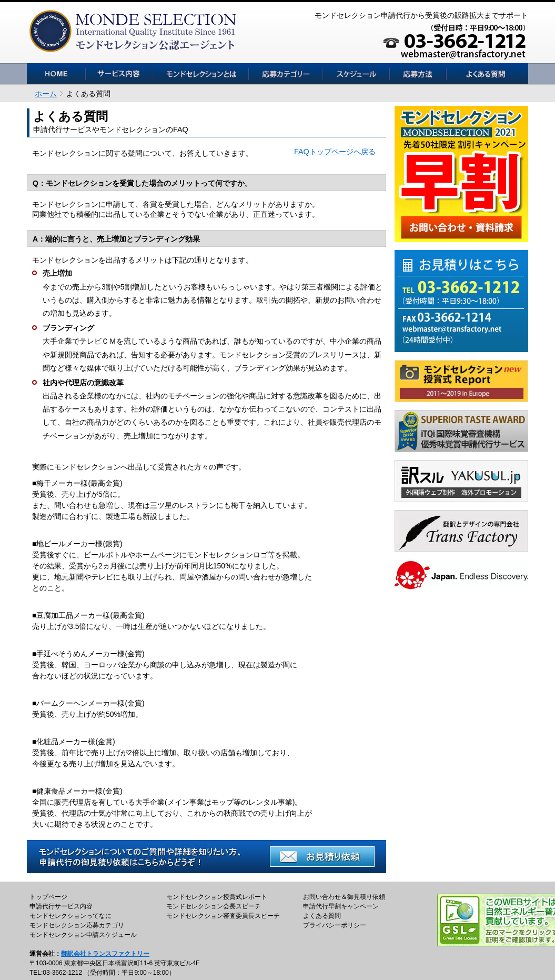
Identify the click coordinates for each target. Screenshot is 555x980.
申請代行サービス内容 (61, 906)
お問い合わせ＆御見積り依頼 (344, 897)
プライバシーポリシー (335, 925)
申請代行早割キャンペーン (341, 906)
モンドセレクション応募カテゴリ (77, 925)
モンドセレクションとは (201, 74)
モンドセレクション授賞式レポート (217, 897)
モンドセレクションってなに (70, 916)
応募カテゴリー (285, 74)
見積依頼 (418, 74)
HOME (56, 74)
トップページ (48, 897)
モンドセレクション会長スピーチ (214, 906)
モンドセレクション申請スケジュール (83, 935)
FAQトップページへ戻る (335, 152)
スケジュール (356, 74)
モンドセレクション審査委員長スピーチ (223, 916)
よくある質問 (487, 74)
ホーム (46, 94)
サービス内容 (119, 74)
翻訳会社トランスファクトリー (105, 954)
